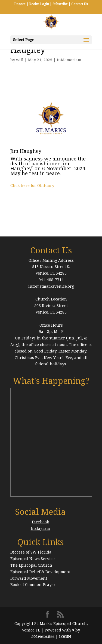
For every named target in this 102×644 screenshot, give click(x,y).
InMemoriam (69, 60)
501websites (43, 637)
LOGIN (65, 637)
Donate (20, 4)
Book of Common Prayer (33, 584)
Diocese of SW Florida (31, 552)
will (20, 60)
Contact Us (80, 4)
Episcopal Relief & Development (40, 572)
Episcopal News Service (33, 559)
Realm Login (39, 4)
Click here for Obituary (32, 185)
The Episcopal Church (31, 565)
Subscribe (60, 4)
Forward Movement (29, 578)
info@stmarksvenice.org (51, 286)
